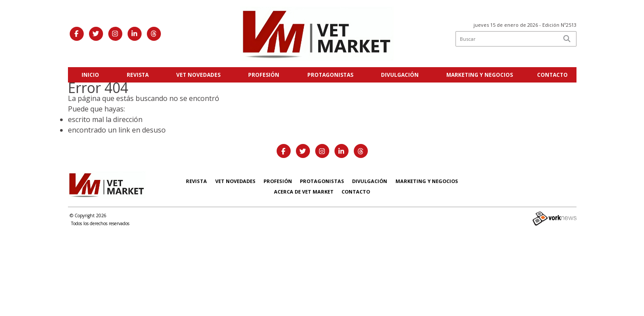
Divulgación (400, 75)
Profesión (264, 75)
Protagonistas (330, 75)
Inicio (90, 75)
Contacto (552, 75)
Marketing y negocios (480, 75)
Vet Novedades (198, 75)
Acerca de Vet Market (304, 192)
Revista (138, 75)
